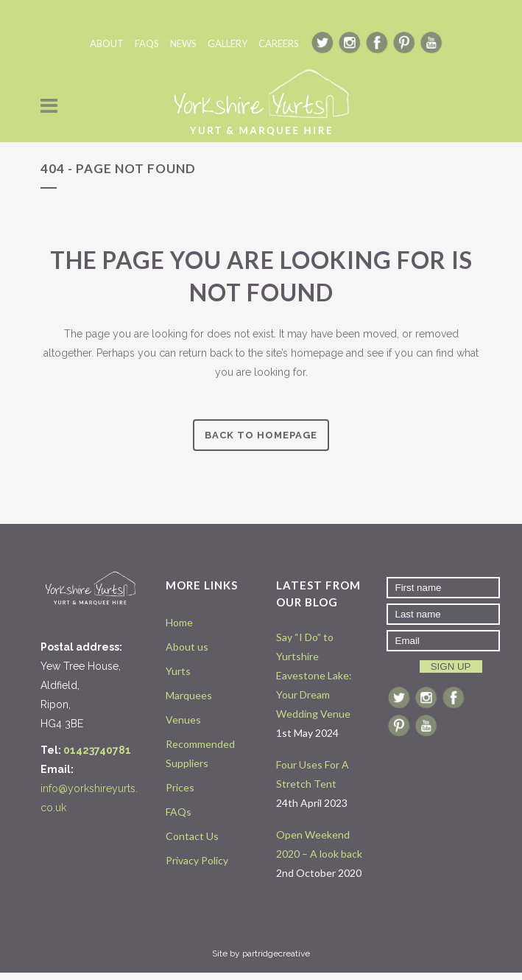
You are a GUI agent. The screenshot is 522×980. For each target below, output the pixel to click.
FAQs (179, 812)
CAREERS (279, 43)
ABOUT (107, 43)
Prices (180, 787)
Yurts (178, 671)
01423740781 (97, 750)
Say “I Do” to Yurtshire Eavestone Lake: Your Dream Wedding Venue (314, 675)
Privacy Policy (197, 860)
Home (179, 622)
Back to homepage (261, 435)
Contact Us (192, 836)
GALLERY (228, 43)
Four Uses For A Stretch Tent (313, 774)
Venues (183, 720)
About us (187, 647)
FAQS (147, 43)
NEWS (183, 43)
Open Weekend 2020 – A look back (319, 844)
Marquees (189, 695)
